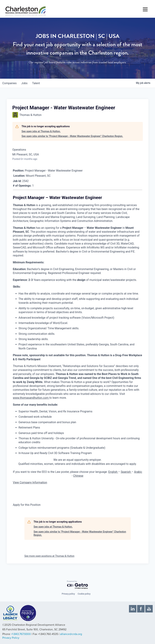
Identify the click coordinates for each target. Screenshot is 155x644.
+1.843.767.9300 (21, 634)
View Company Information (30, 482)
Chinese (78, 476)
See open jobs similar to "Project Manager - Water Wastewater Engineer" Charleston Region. (72, 136)
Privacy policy (68, 594)
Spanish (126, 472)
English (113, 472)
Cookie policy (84, 594)
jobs (26, 83)
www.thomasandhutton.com (31, 398)
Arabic (138, 472)
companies (10, 83)
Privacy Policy (11, 638)
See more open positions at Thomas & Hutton (49, 556)
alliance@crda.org (71, 634)
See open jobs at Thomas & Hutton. (41, 131)
